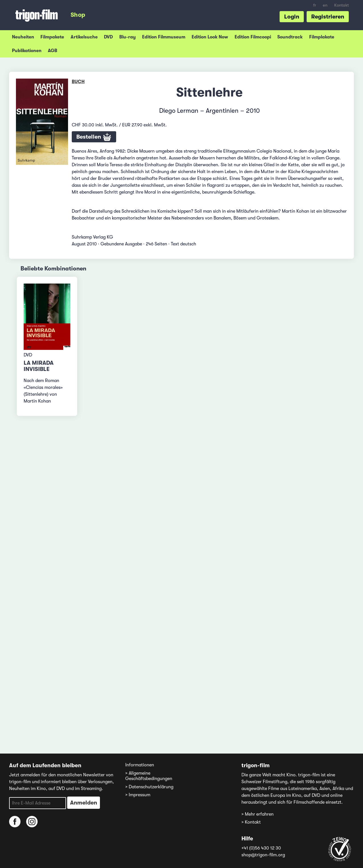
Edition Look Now (210, 37)
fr (315, 5)
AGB (53, 51)
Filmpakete (52, 37)
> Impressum (138, 795)
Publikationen (27, 51)
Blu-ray (128, 37)
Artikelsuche (84, 37)
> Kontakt (251, 822)
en (325, 5)
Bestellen (94, 137)
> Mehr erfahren (258, 814)
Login (292, 17)
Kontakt (342, 5)
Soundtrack (290, 37)
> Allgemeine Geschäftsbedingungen (149, 776)
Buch (78, 82)
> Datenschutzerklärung (149, 787)
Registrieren (328, 17)
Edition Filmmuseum (164, 37)
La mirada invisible (39, 366)
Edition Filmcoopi (253, 37)
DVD (108, 37)
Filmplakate (322, 37)
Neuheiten (23, 37)
